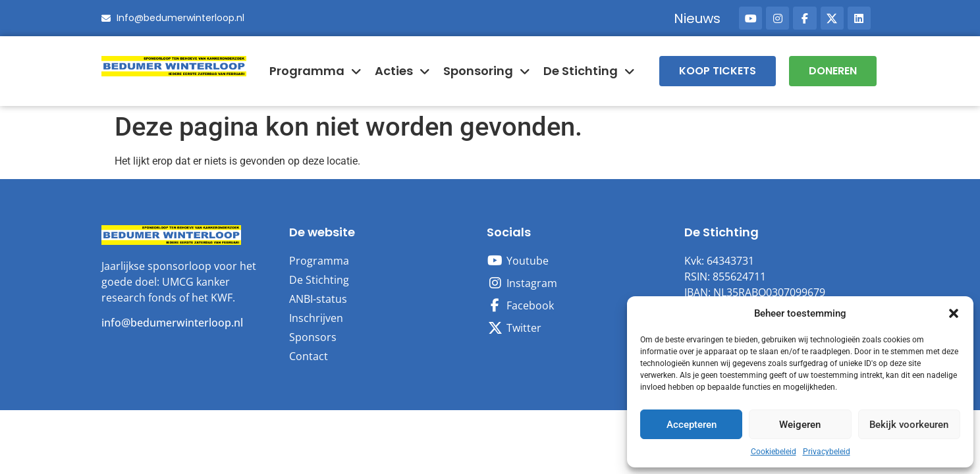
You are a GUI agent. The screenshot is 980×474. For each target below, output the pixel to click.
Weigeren (800, 425)
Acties (402, 71)
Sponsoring (487, 71)
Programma (315, 71)
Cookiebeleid (774, 452)
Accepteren (692, 425)
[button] (954, 313)
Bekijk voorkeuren (909, 425)
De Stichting (589, 71)
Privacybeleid (827, 452)
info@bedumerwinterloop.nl (172, 323)
